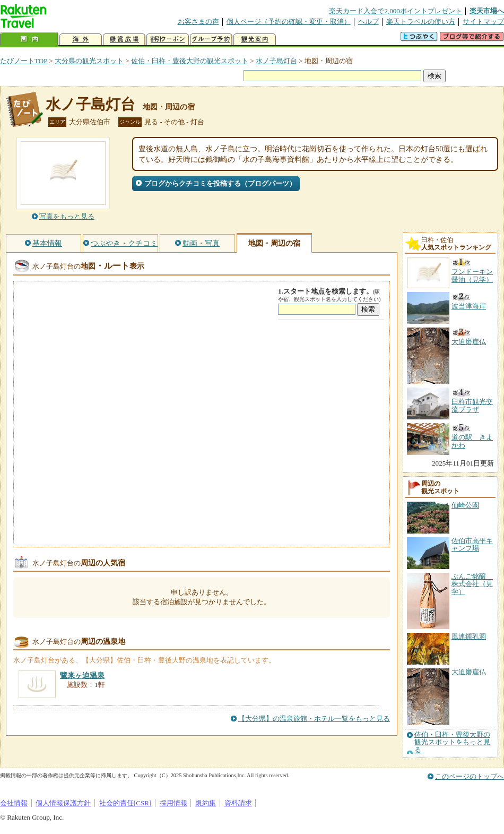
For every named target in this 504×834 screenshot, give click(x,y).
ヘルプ (368, 22)
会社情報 (14, 803)
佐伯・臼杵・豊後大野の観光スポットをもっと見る (452, 742)
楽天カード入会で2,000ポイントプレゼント (396, 11)
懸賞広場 (124, 40)
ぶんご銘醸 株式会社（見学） (472, 584)
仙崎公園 (465, 505)
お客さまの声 (198, 22)
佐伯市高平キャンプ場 (472, 544)
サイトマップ (483, 22)
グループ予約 (211, 40)
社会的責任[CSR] (125, 803)
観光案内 (255, 40)
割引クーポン (168, 40)
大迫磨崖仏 (469, 672)
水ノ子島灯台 (276, 61)
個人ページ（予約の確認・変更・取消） (289, 22)
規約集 (206, 803)
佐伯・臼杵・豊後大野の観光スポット (190, 61)
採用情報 (173, 803)
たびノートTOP (24, 61)
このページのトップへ (470, 776)
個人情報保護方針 (63, 803)
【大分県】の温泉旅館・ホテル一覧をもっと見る (314, 719)
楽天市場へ (487, 11)
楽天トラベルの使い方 (421, 22)
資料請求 (238, 803)
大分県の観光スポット (89, 61)
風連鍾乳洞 (469, 636)
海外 (81, 40)
